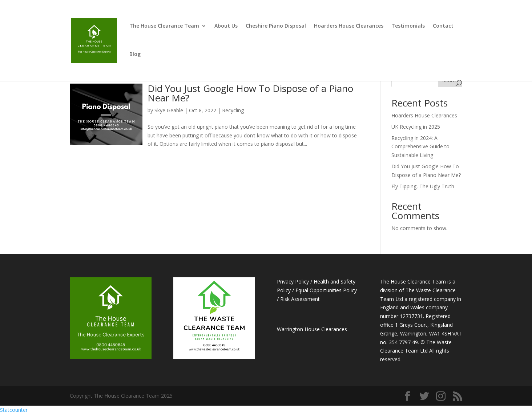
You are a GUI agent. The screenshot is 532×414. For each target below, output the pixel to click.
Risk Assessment (300, 299)
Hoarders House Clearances (349, 26)
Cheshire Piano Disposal (276, 26)
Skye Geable (169, 110)
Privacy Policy (293, 282)
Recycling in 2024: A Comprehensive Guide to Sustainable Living (420, 147)
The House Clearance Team (164, 26)
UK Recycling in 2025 (416, 127)
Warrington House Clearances (312, 329)
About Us (226, 26)
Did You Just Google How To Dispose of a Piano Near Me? (250, 93)
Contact (443, 26)
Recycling (233, 110)
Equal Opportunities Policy (326, 290)
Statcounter (14, 410)
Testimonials (408, 26)
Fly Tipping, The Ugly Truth (423, 186)
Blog (135, 55)
